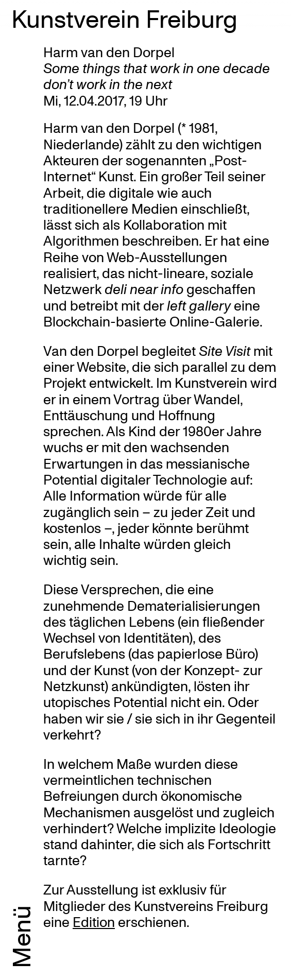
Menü (21, 937)
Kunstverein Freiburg (124, 18)
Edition (94, 922)
